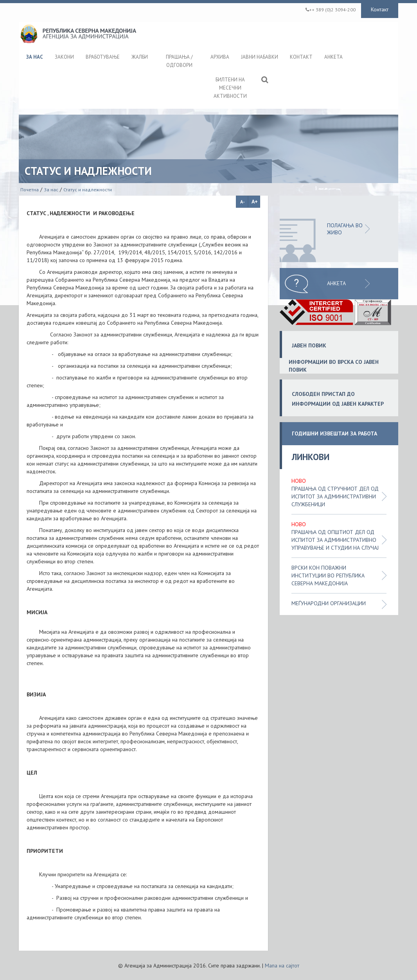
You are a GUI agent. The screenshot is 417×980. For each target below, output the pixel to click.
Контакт (380, 9)
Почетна (30, 190)
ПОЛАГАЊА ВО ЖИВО (345, 229)
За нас (51, 190)
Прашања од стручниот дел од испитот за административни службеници (335, 496)
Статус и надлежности (88, 190)
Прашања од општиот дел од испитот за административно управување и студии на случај (335, 540)
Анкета (336, 283)
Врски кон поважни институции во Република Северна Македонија (328, 575)
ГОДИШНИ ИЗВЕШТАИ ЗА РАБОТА (334, 434)
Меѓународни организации (329, 603)
